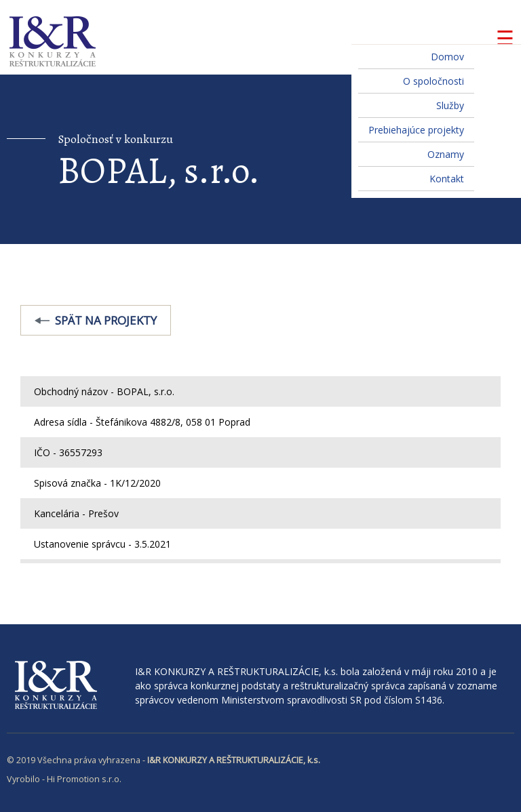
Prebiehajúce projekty (416, 130)
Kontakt (447, 179)
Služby (450, 105)
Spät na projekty (106, 320)
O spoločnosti (433, 81)
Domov (447, 57)
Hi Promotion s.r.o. (84, 779)
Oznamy (446, 154)
